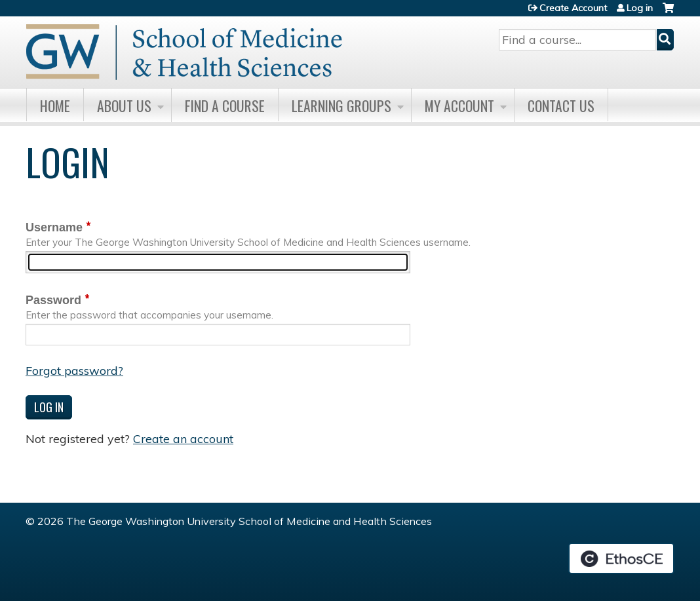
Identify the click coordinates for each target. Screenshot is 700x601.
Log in (640, 8)
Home (55, 106)
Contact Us (561, 106)
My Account (459, 106)
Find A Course (225, 106)
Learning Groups (341, 106)
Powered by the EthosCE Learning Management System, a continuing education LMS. (621, 558)
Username (54, 227)
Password (53, 300)
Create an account (183, 439)
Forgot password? (74, 371)
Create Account (573, 8)
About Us (124, 106)
